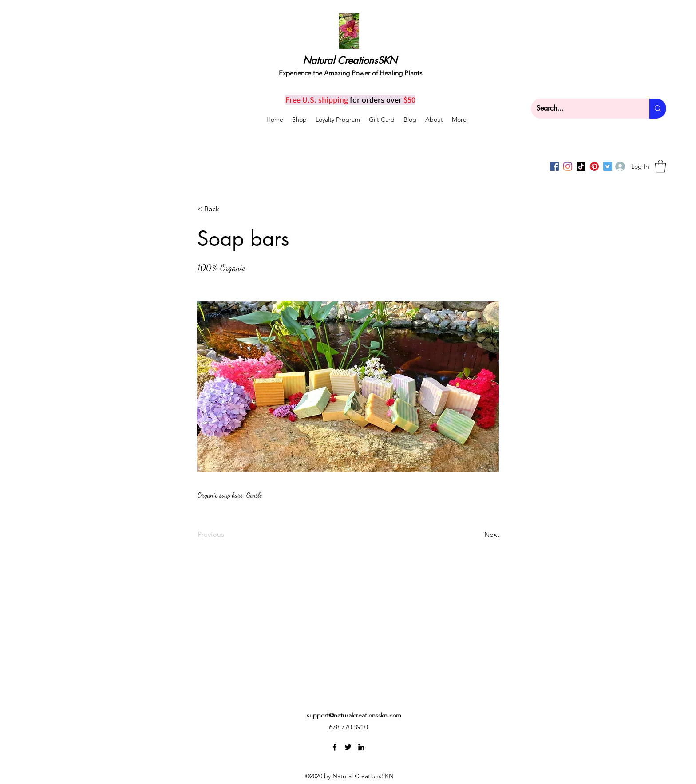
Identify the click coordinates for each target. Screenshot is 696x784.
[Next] (477, 535)
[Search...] (583, 109)
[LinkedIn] (361, 747)
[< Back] (227, 209)
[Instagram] (568, 166)
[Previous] (227, 535)
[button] (660, 166)
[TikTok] (581, 166)
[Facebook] (554, 166)
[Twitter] (348, 747)
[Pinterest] (594, 166)
